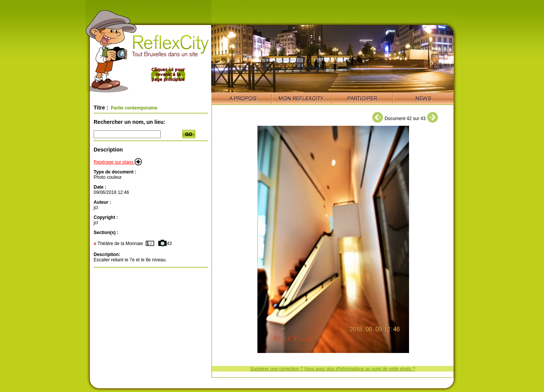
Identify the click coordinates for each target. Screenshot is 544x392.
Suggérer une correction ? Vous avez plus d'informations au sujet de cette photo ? (333, 369)
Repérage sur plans (118, 162)
